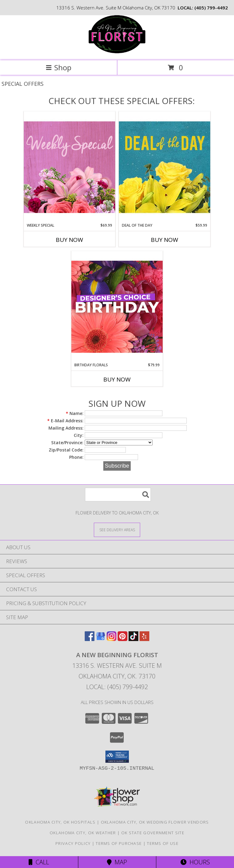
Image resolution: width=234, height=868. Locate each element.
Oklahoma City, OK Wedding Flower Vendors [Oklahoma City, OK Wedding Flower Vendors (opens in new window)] (155, 822)
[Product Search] (118, 495)
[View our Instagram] (112, 639)
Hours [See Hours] (195, 862)
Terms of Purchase (119, 843)
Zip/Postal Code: (66, 450)
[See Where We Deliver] (117, 530)
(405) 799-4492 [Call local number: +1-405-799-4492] (211, 8)
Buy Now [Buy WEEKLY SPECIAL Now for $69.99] (69, 240)
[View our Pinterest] (122, 639)
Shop (58, 67)
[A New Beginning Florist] (117, 52)
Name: (75, 413)
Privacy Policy (73, 843)
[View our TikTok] (133, 639)
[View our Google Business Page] (101, 639)
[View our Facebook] (90, 639)
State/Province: (67, 443)
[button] (117, 757)
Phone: (76, 457)
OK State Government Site (153, 833)
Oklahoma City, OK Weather (83, 833)
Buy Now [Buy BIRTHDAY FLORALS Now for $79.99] (117, 379)
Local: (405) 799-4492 (117, 687)
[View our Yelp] (144, 639)
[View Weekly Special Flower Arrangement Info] (69, 167)
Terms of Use (163, 843)
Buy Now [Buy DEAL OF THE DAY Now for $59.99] (165, 240)
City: (79, 435)
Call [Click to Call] (39, 862)
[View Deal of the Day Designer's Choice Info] (165, 167)
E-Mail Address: (65, 421)
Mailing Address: (66, 428)
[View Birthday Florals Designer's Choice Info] (117, 307)
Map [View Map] (117, 862)
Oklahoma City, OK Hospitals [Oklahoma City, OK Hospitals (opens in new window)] (60, 822)
